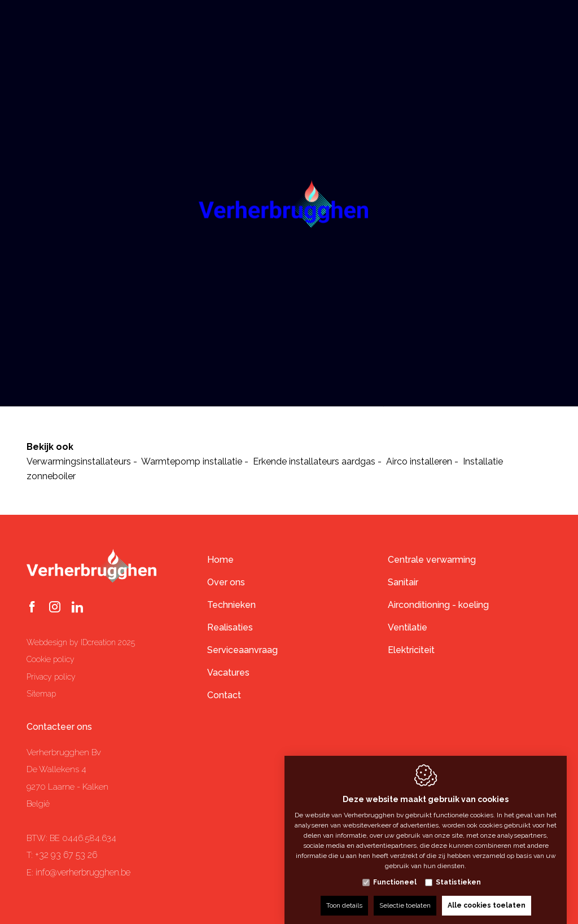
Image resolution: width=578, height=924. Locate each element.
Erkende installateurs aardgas (314, 461)
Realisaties (230, 627)
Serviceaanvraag (242, 650)
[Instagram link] (55, 608)
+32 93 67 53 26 (66, 855)
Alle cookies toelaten (487, 894)
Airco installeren (419, 461)
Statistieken (458, 871)
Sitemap (41, 694)
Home (220, 560)
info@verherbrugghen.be (83, 872)
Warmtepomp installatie (192, 461)
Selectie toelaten (405, 894)
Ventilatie (408, 627)
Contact (224, 695)
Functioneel (395, 871)
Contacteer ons (59, 727)
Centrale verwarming (432, 560)
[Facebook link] (32, 608)
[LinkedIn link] (77, 608)
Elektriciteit (411, 650)
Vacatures (228, 673)
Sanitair (403, 582)
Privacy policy (51, 677)
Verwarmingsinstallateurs (79, 461)
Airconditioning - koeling (438, 605)
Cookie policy (51, 659)
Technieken (231, 605)
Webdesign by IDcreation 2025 (81, 642)
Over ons (226, 582)
